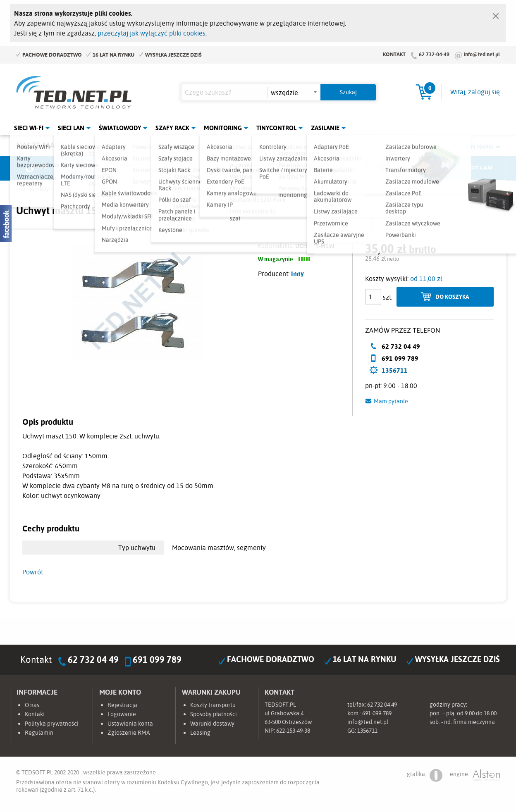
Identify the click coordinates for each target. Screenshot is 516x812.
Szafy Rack (172, 128)
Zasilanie (325, 128)
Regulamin (39, 733)
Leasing (200, 733)
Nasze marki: (42, 145)
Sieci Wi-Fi (29, 128)
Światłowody (120, 128)
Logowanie (122, 714)
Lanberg (413, 168)
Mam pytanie (391, 401)
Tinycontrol (276, 128)
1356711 (395, 370)
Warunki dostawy (212, 724)
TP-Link (289, 168)
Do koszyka (452, 296)
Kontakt (394, 54)
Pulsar (227, 168)
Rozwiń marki (473, 147)
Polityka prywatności (52, 724)
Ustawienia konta (130, 724)
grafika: (425, 775)
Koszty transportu (213, 705)
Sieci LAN (71, 128)
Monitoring (223, 128)
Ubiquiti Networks (41, 168)
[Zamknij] (496, 14)
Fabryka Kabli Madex (165, 168)
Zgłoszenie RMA (129, 733)
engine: (475, 775)
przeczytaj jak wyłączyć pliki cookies (152, 33)
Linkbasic (351, 168)
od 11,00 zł (426, 279)
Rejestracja (122, 705)
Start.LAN (475, 168)
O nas (32, 705)
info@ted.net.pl (482, 54)
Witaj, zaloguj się (475, 92)
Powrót (33, 572)
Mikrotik (103, 168)
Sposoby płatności (214, 714)
